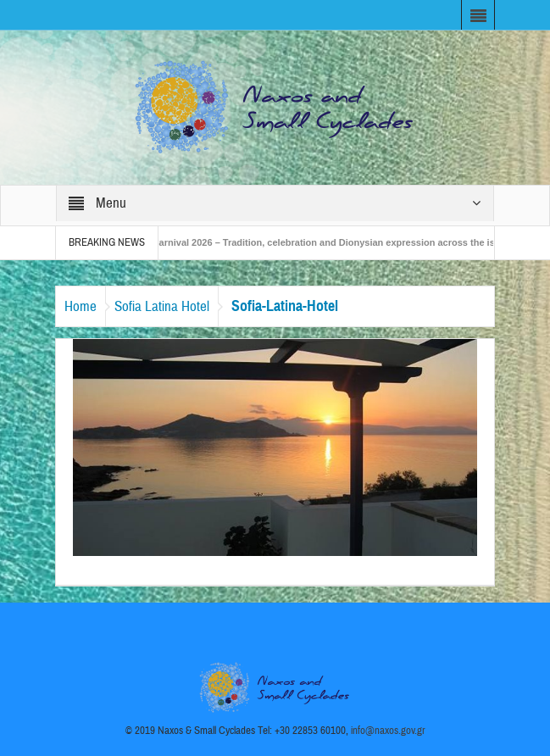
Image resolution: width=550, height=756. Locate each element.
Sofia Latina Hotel (162, 306)
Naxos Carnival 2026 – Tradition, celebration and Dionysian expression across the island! (324, 242)
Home (81, 306)
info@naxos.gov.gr (388, 731)
